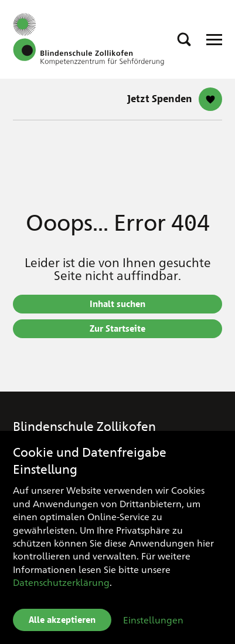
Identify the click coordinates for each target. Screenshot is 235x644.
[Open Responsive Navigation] (214, 40)
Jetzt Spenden (160, 99)
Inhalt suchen (117, 304)
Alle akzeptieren (62, 620)
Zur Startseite (117, 329)
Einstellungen (153, 620)
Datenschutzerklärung (61, 582)
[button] (184, 39)
